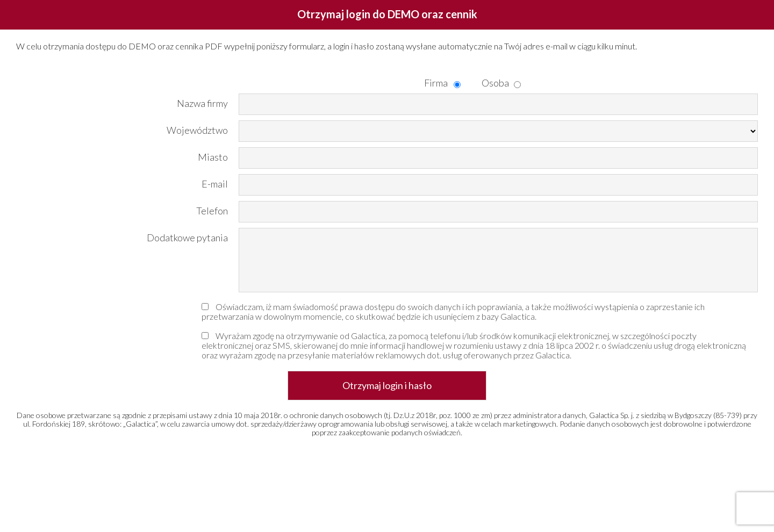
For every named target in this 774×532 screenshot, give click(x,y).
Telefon (212, 210)
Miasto (213, 157)
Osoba (489, 82)
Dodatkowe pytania (187, 237)
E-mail (215, 184)
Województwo (197, 130)
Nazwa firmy (202, 103)
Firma (431, 82)
